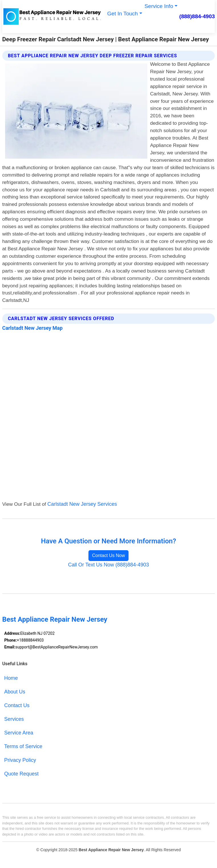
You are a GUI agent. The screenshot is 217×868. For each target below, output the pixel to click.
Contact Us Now (109, 555)
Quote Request (21, 774)
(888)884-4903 (197, 16)
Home (11, 678)
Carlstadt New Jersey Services (82, 504)
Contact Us (17, 705)
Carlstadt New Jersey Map (32, 328)
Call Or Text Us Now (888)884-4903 (108, 565)
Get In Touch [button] (123, 14)
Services (14, 719)
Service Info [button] (159, 6)
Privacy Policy (20, 760)
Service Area (19, 733)
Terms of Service (23, 746)
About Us (15, 692)
